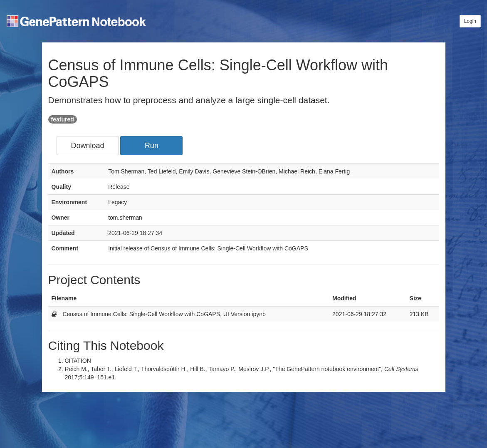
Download (87, 146)
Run (152, 146)
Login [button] (470, 21)
